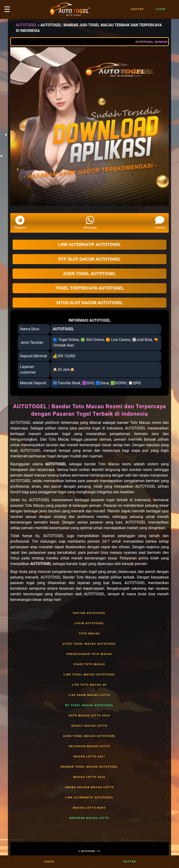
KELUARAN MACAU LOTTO (89, 746)
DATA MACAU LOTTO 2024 (89, 716)
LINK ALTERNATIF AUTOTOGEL (89, 798)
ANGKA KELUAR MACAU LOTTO (89, 787)
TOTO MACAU (89, 634)
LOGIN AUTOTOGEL (89, 623)
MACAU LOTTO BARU (89, 808)
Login (161, 9)
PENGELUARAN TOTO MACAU (89, 654)
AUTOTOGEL (26, 25)
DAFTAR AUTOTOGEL (89, 613)
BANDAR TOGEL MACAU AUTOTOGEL (89, 767)
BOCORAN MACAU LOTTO (89, 818)
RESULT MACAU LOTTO (89, 726)
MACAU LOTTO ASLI (89, 757)
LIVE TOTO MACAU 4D (89, 685)
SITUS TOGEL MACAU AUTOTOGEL (89, 644)
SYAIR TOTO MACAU (89, 664)
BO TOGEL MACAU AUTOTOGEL (89, 705)
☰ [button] (7, 9)
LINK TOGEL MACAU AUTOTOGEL (89, 675)
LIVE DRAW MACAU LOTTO (89, 695)
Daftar (138, 9)
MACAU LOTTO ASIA (89, 777)
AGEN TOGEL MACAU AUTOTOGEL (89, 736)
